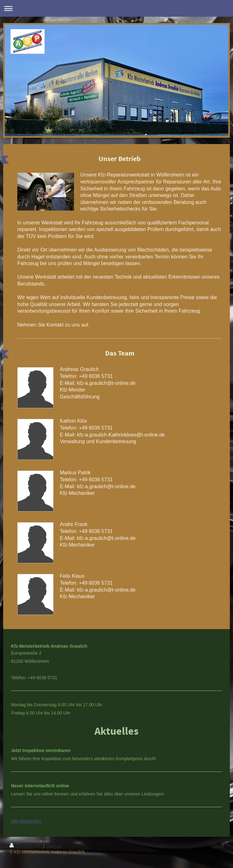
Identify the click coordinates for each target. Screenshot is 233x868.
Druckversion (26, 846)
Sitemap (54, 846)
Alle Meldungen (26, 821)
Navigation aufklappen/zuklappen (116, 8)
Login (218, 846)
